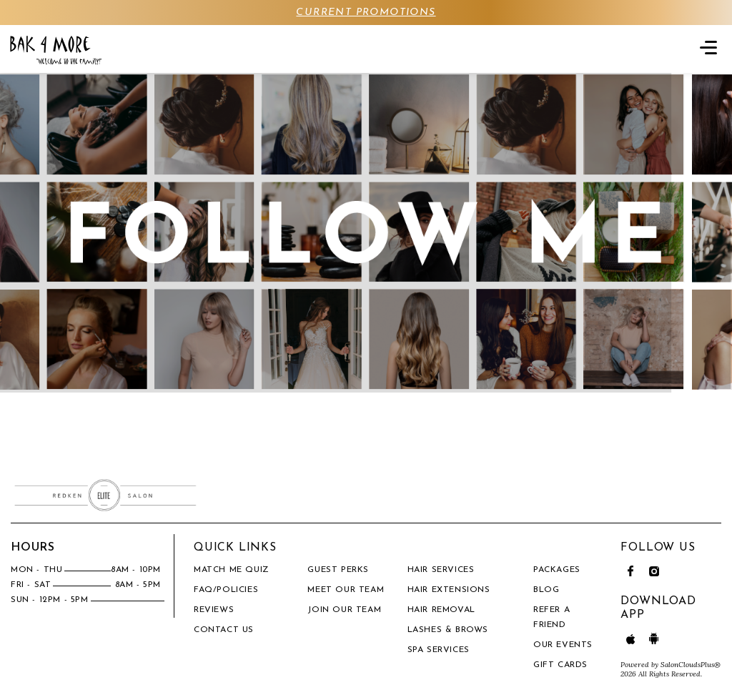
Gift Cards (560, 665)
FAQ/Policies (226, 590)
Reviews (214, 610)
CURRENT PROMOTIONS (366, 13)
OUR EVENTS (563, 645)
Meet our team (346, 590)
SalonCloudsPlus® (691, 665)
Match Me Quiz (232, 570)
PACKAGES (557, 570)
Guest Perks (338, 570)
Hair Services (441, 570)
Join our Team (344, 610)
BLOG (546, 590)
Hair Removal (441, 610)
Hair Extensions (449, 590)
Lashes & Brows (448, 630)
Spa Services (439, 650)
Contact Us (224, 630)
